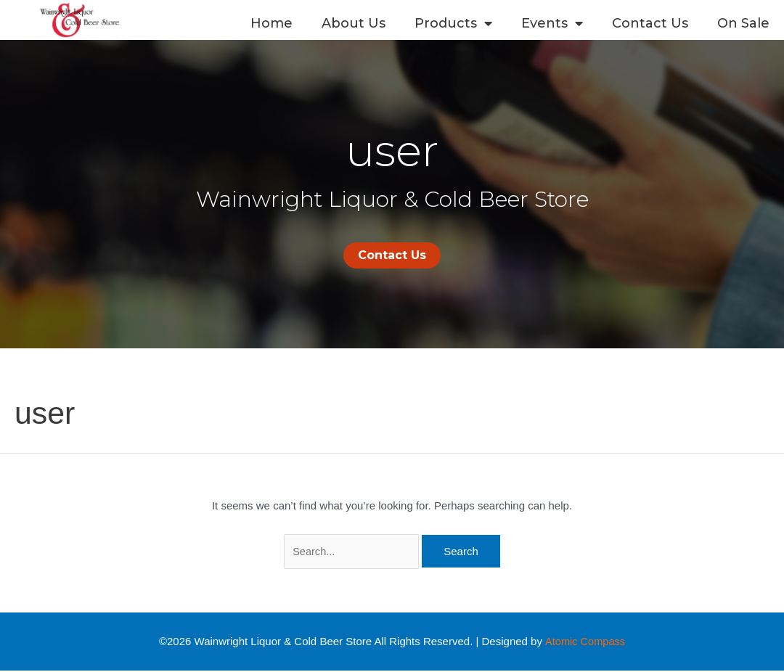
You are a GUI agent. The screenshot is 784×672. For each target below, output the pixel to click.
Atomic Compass (585, 642)
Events (552, 23)
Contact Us (650, 23)
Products (453, 23)
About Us (354, 23)
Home (271, 23)
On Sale (743, 23)
